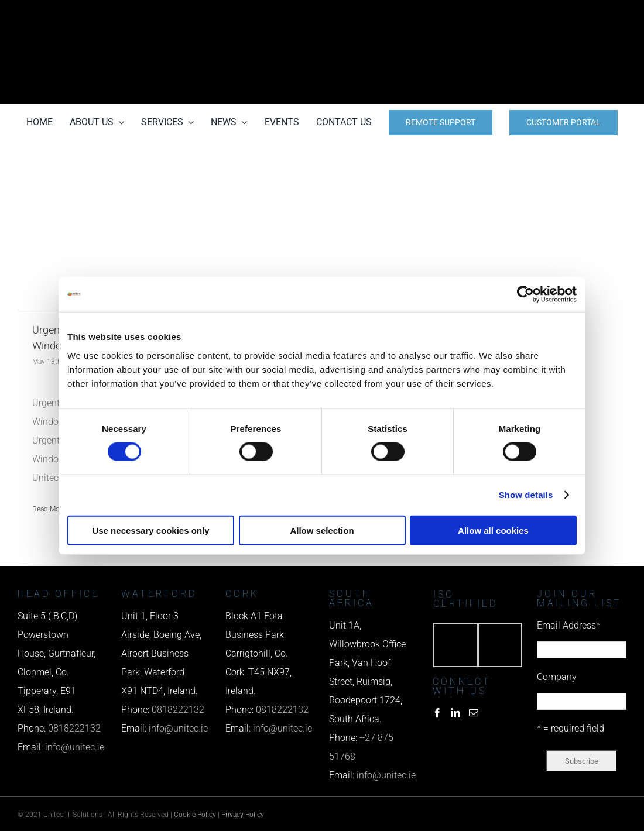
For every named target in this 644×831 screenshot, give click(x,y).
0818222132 (74, 728)
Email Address (568, 625)
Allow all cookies (493, 530)
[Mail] (474, 713)
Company (557, 677)
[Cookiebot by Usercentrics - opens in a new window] (525, 294)
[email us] (533, 52)
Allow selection (322, 530)
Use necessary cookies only (150, 530)
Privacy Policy (243, 815)
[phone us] (533, 16)
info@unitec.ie (75, 747)
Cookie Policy (195, 815)
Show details (526, 495)
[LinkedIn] (455, 713)
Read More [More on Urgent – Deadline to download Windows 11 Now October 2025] (49, 509)
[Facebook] (437, 713)
